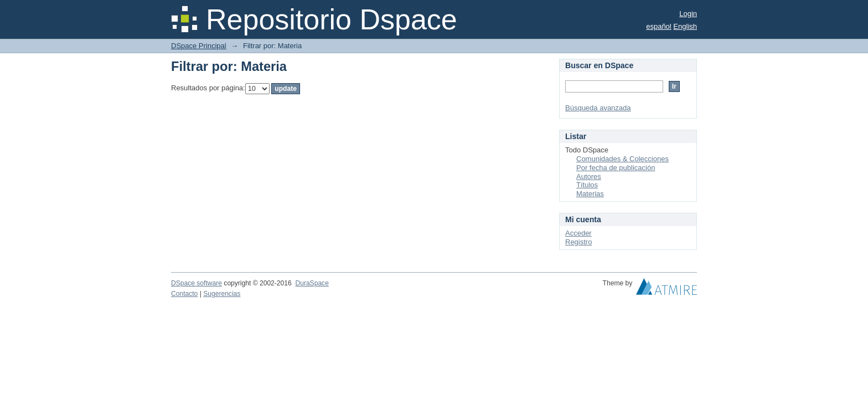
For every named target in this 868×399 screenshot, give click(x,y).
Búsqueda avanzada (598, 108)
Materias (590, 194)
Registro (578, 242)
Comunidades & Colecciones (622, 159)
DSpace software (197, 283)
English (685, 26)
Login (688, 14)
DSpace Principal (199, 46)
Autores (589, 177)
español (659, 26)
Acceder (578, 233)
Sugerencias (222, 294)
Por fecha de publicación (616, 168)
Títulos (587, 185)
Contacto (184, 294)
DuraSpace (312, 283)
